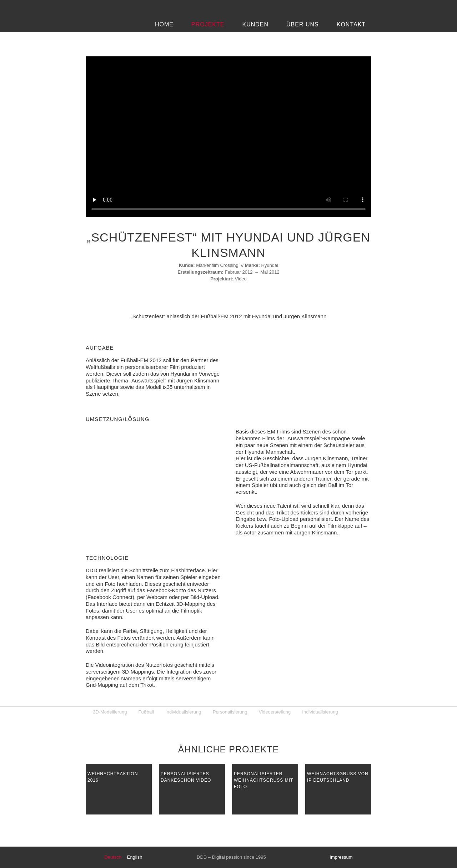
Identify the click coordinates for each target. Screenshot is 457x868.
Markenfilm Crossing (217, 265)
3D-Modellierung (110, 712)
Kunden (255, 24)
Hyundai (270, 265)
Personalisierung (230, 712)
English (135, 857)
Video (241, 279)
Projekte (208, 24)
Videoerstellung (275, 712)
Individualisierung (183, 712)
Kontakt (351, 24)
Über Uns (303, 24)
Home (164, 24)
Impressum (341, 857)
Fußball (146, 712)
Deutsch (113, 857)
